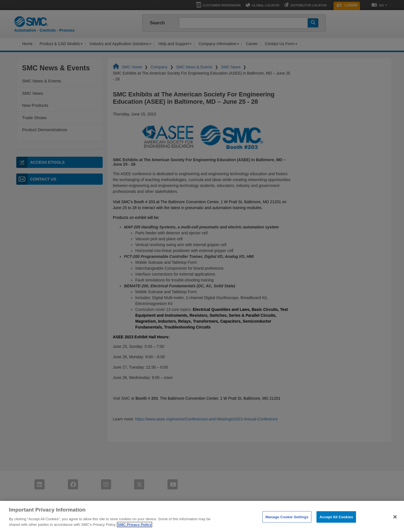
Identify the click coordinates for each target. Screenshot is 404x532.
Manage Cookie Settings (287, 526)
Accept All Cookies (336, 526)
